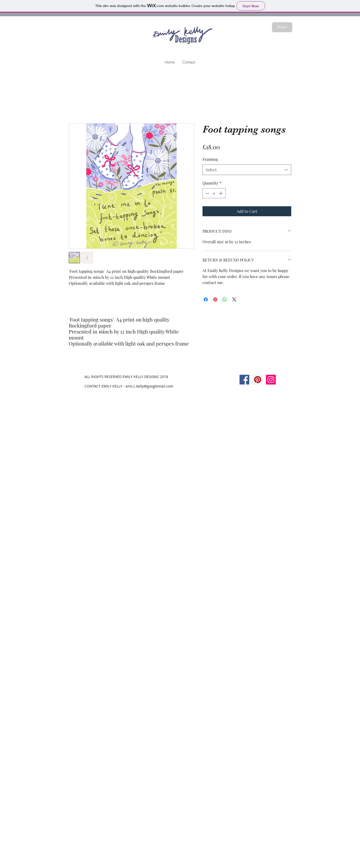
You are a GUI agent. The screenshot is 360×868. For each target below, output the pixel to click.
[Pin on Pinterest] (215, 299)
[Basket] (282, 27)
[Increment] (221, 193)
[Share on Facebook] (206, 299)
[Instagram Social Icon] (271, 380)
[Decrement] (207, 193)
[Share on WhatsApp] (225, 299)
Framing (210, 159)
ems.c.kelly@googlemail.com (149, 386)
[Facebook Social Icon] (244, 380)
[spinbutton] (214, 193)
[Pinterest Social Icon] (258, 380)
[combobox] (247, 170)
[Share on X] (234, 299)
